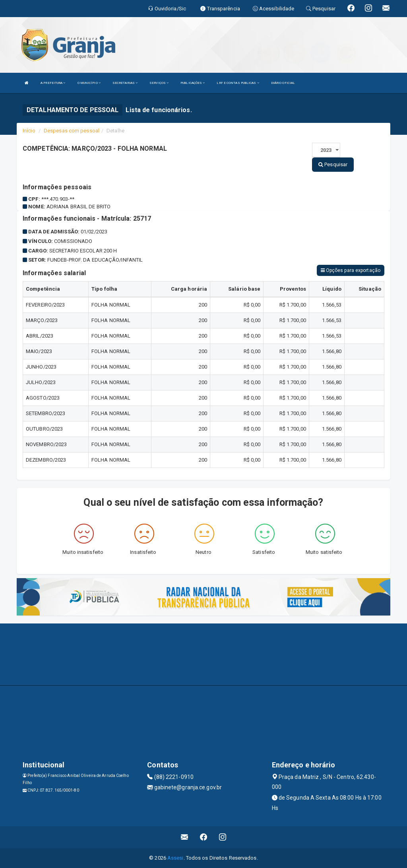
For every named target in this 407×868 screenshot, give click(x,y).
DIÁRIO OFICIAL (283, 83)
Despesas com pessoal (72, 131)
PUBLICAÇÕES (193, 83)
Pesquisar (333, 164)
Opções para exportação (351, 270)
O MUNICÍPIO (89, 83)
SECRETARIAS (125, 83)
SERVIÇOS (159, 83)
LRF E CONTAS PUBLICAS (238, 83)
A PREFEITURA (53, 83)
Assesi (175, 858)
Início (29, 131)
